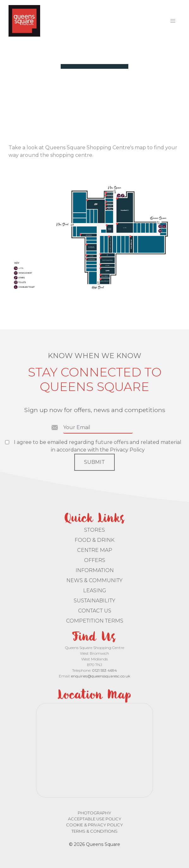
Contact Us (95, 611)
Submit (94, 462)
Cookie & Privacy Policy (94, 825)
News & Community (94, 580)
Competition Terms (95, 621)
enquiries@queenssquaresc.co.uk (101, 676)
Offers (95, 560)
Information (95, 570)
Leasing (95, 590)
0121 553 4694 (104, 670)
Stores (94, 530)
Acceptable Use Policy (95, 819)
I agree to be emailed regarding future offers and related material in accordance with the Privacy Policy (98, 446)
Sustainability (94, 601)
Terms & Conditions (94, 831)
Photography (94, 813)
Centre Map (95, 550)
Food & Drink (94, 540)
